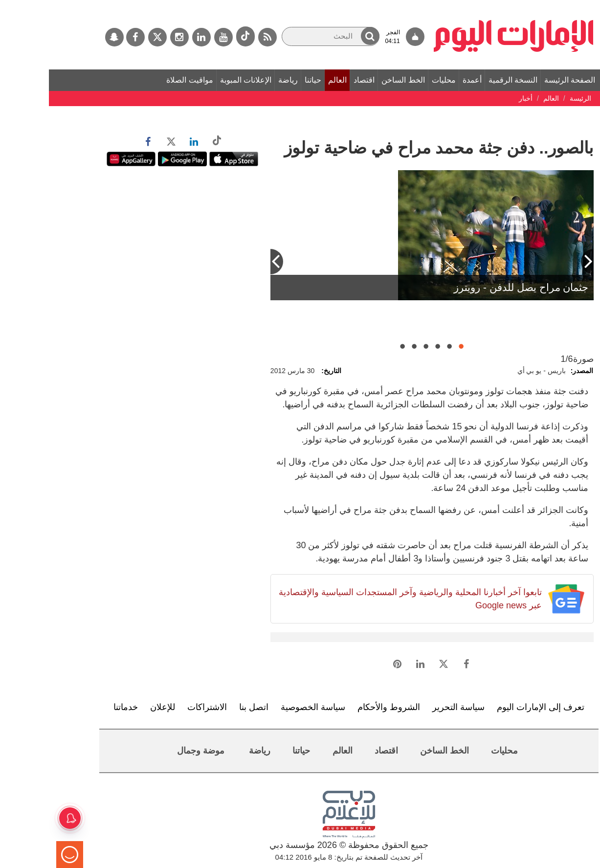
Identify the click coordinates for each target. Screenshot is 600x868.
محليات (395, 80)
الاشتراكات (158, 707)
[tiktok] (197, 36)
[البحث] (282, 36)
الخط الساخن (354, 80)
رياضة (239, 80)
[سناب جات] (66, 37)
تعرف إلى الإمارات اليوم (492, 707)
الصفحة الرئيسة (521, 80)
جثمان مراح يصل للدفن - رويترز (472, 287)
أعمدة (423, 80)
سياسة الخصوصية (264, 707)
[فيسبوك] (87, 37)
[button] (321, 36)
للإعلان (114, 707)
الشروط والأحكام (340, 707)
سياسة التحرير (410, 707)
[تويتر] (109, 37)
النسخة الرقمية (464, 80)
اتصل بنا (205, 707)
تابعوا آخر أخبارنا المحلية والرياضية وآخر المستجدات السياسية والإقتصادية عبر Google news (361, 599)
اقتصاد (315, 80)
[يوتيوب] (175, 37)
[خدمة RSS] (219, 37)
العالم (289, 80)
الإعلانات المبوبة (197, 80)
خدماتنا (77, 707)
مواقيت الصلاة (141, 80)
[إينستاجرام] (131, 37)
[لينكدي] (153, 37)
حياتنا (264, 80)
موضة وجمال (152, 751)
